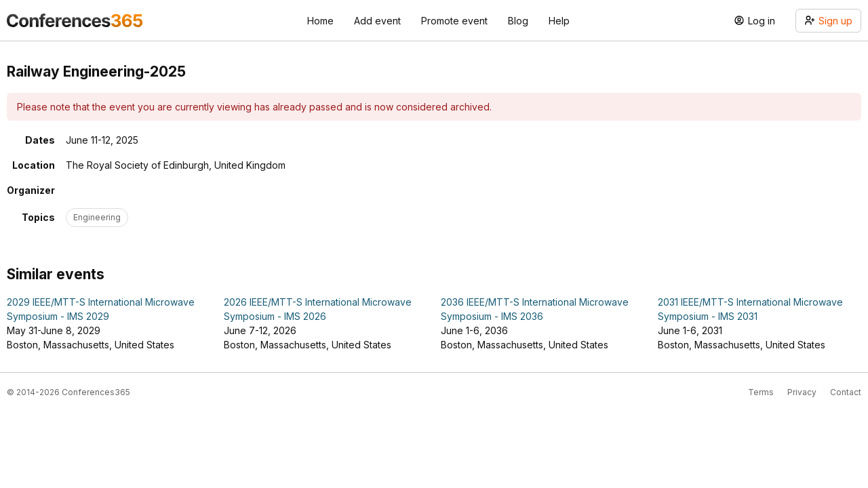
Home (320, 21)
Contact (846, 392)
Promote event (454, 21)
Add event (377, 21)
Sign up (828, 21)
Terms (761, 392)
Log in (754, 21)
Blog (518, 21)
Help (559, 21)
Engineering (97, 217)
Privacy (802, 392)
